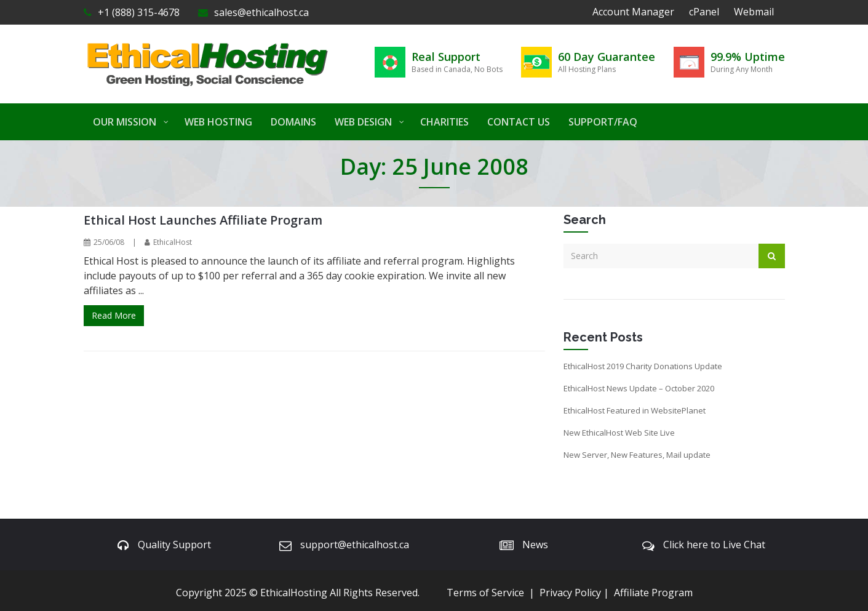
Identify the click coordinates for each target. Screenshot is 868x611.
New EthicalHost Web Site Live (619, 433)
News (535, 545)
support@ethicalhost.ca (355, 545)
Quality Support (174, 545)
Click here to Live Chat (714, 545)
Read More (114, 315)
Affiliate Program (653, 593)
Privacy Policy (570, 593)
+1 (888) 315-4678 (132, 12)
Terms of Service (485, 593)
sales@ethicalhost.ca (253, 12)
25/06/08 (109, 242)
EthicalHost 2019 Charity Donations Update (643, 366)
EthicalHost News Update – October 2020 (639, 388)
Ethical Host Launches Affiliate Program (203, 220)
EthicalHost (173, 242)
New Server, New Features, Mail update (637, 455)
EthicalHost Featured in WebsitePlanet (635, 410)
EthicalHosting (294, 593)
